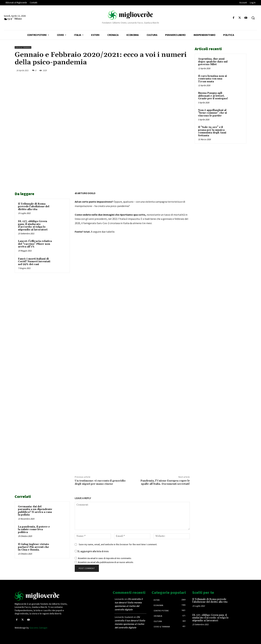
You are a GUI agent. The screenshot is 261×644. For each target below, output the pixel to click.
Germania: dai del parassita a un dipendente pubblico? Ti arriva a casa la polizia (35, 511)
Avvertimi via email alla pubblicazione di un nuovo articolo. (106, 562)
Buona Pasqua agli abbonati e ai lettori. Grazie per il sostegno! (213, 96)
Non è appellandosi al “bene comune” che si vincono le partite (212, 113)
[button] (253, 18)
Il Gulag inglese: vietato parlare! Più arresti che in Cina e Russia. (33, 547)
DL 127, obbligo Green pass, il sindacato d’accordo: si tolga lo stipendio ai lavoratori (33, 226)
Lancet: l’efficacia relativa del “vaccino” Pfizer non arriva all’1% (35, 244)
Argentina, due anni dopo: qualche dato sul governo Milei (213, 62)
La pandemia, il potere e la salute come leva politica (34, 530)
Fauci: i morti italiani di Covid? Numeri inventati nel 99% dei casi (34, 262)
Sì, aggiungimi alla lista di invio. (92, 551)
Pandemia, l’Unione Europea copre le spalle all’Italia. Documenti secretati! (165, 482)
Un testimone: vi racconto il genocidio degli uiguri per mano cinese (100, 482)
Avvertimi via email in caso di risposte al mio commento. (105, 558)
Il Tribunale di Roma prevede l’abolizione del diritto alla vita (34, 207)
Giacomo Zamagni (38, 628)
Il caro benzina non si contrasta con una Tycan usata (212, 79)
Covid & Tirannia (23, 47)
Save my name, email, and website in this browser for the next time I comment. (118, 544)
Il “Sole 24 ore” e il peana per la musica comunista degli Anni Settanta (212, 131)
